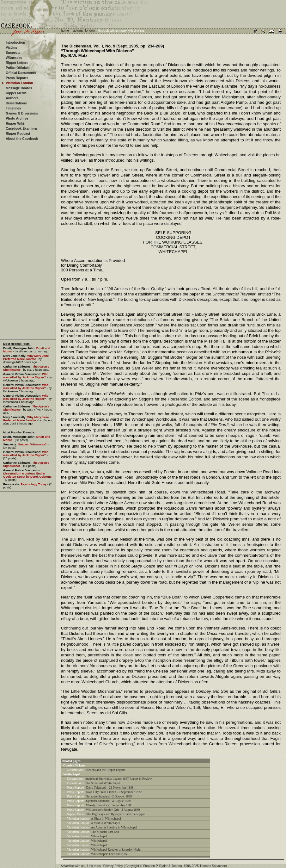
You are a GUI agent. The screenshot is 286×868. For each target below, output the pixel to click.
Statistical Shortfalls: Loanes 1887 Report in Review (119, 779)
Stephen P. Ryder (155, 866)
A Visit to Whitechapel (105, 823)
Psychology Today (33, 484)
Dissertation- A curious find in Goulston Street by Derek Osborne (27, 475)
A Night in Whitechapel (106, 818)
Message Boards (19, 88)
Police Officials (18, 68)
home (65, 31)
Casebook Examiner (21, 128)
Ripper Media (16, 93)
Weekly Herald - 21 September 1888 (109, 805)
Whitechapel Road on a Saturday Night (116, 849)
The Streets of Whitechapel (103, 783)
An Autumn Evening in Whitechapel (114, 827)
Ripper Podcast (18, 133)
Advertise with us (73, 866)
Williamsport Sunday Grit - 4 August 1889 (113, 810)
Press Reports (17, 78)
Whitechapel (99, 836)
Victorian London (19, 83)
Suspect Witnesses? (32, 444)
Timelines (13, 108)
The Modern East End (105, 832)
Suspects (13, 53)
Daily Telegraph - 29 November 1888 (110, 787)
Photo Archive (17, 118)
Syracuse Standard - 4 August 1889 (109, 801)
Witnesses (14, 58)
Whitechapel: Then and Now (109, 854)
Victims (12, 47)
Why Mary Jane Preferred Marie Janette (26, 357)
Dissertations (16, 103)
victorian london (83, 31)
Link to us (94, 866)
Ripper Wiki (15, 123)
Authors (12, 98)
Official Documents (21, 73)
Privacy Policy (113, 866)
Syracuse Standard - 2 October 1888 (109, 796)
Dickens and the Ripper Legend (105, 770)
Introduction (15, 42)
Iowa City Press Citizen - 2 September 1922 (114, 792)
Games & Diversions (22, 113)
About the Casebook (22, 139)
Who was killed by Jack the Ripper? (26, 376)
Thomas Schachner (213, 866)
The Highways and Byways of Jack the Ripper (116, 814)
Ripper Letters (17, 63)
